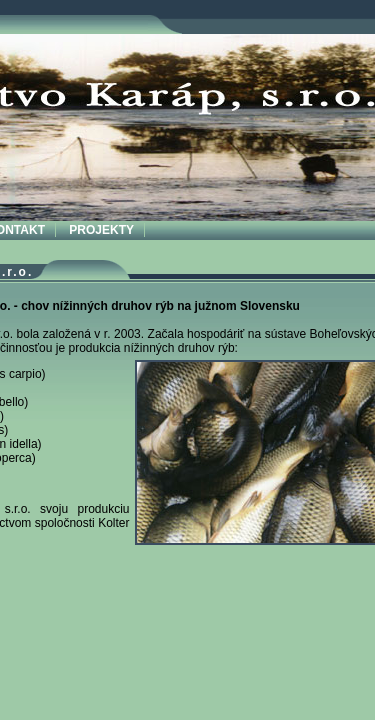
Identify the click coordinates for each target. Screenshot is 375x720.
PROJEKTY (101, 230)
